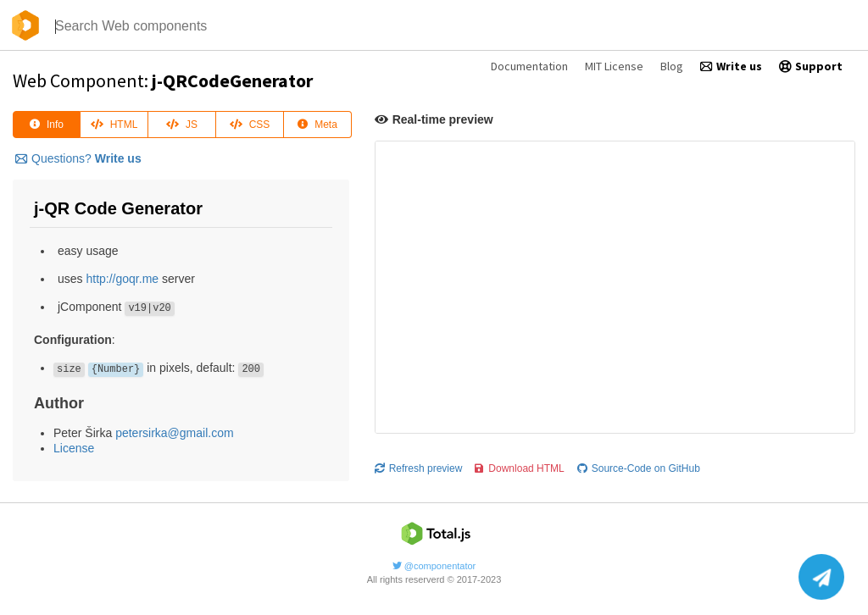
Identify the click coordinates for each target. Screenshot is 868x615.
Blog (672, 66)
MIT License (614, 66)
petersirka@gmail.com (174, 433)
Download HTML (519, 463)
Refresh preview (419, 463)
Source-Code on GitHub (639, 463)
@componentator (434, 561)
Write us (731, 66)
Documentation (529, 66)
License (74, 448)
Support (811, 66)
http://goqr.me (122, 279)
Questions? (78, 158)
